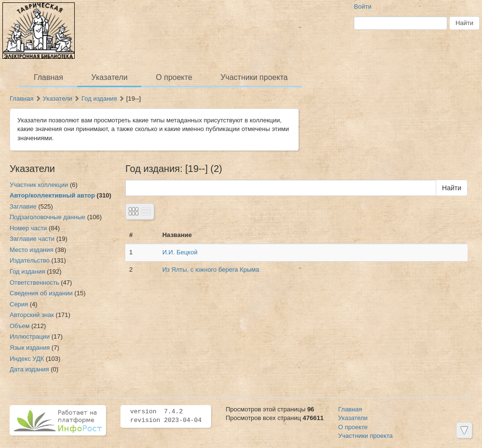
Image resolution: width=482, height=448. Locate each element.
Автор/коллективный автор (52, 195)
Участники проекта (254, 77)
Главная (48, 77)
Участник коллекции (39, 185)
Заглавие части (32, 239)
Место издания (32, 250)
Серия (19, 304)
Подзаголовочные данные (47, 217)
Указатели (110, 77)
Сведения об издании (41, 293)
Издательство (30, 260)
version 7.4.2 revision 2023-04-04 (166, 416)
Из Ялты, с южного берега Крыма (211, 270)
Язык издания (30, 348)
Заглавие (23, 206)
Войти (362, 7)
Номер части (28, 228)
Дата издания (29, 369)
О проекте (174, 77)
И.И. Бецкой (180, 252)
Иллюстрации (30, 336)
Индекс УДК (27, 359)
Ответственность (34, 283)
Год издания (99, 99)
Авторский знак (32, 315)
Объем (20, 326)
